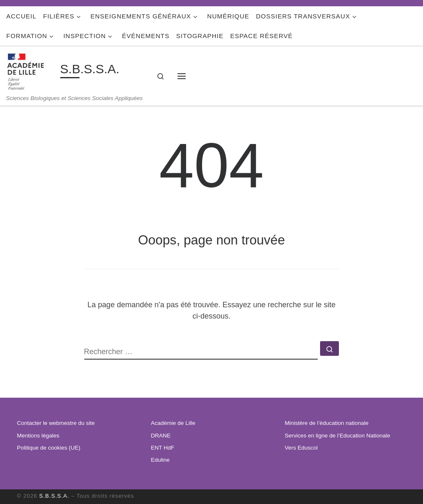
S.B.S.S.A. (54, 496)
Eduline (160, 460)
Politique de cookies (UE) (49, 448)
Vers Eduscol (301, 448)
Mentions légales (38, 436)
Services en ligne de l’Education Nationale (337, 436)
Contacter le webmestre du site (56, 423)
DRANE (160, 436)
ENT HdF (162, 448)
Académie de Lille (173, 423)
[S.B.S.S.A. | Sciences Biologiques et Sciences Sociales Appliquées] (32, 71)
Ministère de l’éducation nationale (326, 423)
